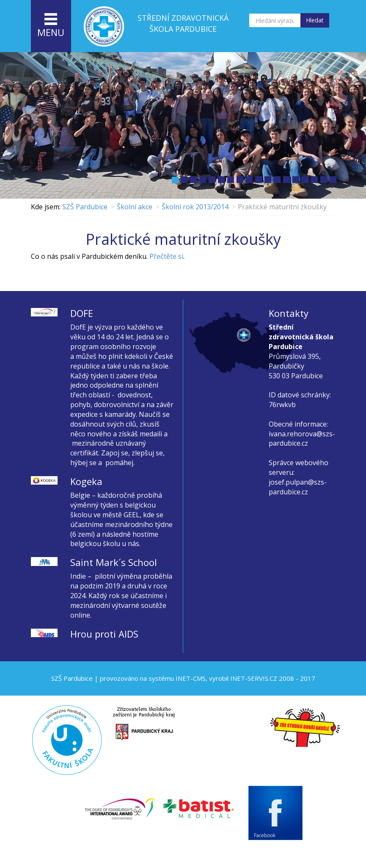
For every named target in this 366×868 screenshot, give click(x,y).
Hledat (315, 20)
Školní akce (135, 207)
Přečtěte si (166, 256)
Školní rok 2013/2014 (195, 207)
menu (51, 26)
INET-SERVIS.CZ (254, 678)
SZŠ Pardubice (85, 207)
